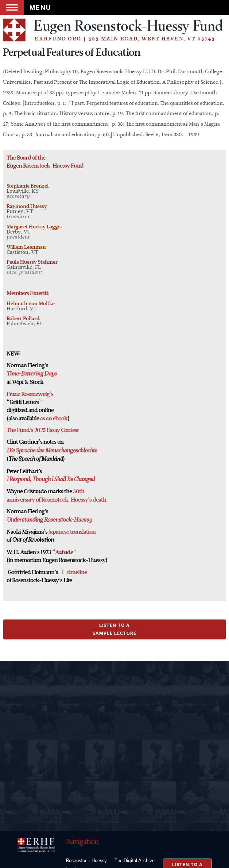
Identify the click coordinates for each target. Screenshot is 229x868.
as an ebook (54, 419)
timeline (77, 572)
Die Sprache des (25, 451)
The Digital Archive (135, 860)
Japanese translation (72, 532)
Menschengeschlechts (71, 451)
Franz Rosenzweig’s (30, 394)
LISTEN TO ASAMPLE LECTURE (114, 629)
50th (79, 491)
